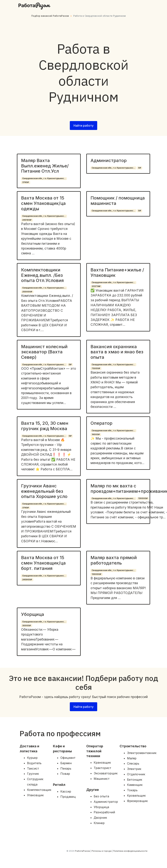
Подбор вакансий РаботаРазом (50, 16)
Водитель (34, 763)
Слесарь (133, 763)
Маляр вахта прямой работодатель (114, 560)
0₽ (140, 168)
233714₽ (96, 286)
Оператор (101, 423)
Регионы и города (102, 851)
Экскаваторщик (106, 773)
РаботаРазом (82, 851)
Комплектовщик (39, 790)
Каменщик (135, 785)
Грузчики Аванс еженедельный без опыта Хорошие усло (44, 491)
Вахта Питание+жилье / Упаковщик (117, 273)
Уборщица (33, 614)
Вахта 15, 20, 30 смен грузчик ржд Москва (45, 426)
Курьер (32, 758)
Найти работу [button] (83, 126)
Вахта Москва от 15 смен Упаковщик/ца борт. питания (43, 563)
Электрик (134, 769)
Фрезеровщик (137, 801)
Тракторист (102, 768)
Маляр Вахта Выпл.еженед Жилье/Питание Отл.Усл (45, 166)
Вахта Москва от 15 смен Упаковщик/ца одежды (43, 203)
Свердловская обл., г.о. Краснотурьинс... (44, 178)
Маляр (132, 758)
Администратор (109, 160)
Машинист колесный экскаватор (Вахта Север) (44, 352)
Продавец (68, 797)
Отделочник (136, 774)
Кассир (66, 791)
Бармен (66, 763)
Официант (68, 758)
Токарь (132, 790)
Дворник (100, 818)
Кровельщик (136, 796)
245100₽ (27, 220)
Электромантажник (142, 753)
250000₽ (27, 292)
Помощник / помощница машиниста (118, 201)
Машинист (102, 779)
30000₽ (27, 626)
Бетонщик (135, 780)
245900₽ (27, 580)
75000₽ (96, 368)
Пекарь (66, 768)
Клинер (99, 823)
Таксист (33, 768)
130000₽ (143, 498)
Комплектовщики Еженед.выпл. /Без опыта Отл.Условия (42, 275)
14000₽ (96, 434)
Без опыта (101, 796)
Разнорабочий (104, 812)
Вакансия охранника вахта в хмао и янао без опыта (117, 352)
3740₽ (26, 182)
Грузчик (33, 774)
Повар (65, 774)
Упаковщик (35, 795)
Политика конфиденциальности (130, 851)
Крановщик (102, 763)
